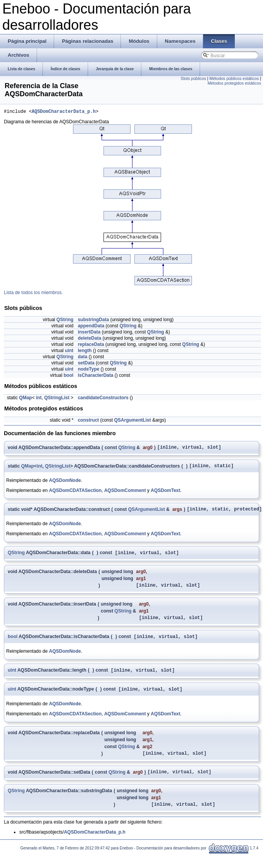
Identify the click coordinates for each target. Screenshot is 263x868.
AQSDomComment (125, 494)
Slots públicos (193, 78)
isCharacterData (95, 376)
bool (69, 376)
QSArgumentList (132, 421)
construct (88, 421)
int (39, 399)
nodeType (88, 370)
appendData (91, 327)
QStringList (57, 399)
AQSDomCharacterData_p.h (64, 112)
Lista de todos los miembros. (33, 294)
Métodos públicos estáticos (234, 78)
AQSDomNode (65, 484)
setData (86, 364)
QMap (25, 399)
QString (65, 321)
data (82, 358)
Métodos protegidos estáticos (234, 83)
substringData (93, 321)
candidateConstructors (103, 399)
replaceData (91, 345)
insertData (89, 333)
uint (69, 352)
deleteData (89, 339)
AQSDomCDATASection (75, 494)
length (85, 352)
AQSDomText (165, 494)
